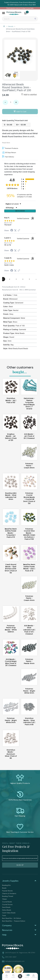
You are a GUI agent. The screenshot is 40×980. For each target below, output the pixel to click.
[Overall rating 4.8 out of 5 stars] (12, 185)
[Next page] (36, 279)
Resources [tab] (7, 930)
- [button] (5, 102)
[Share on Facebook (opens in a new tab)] (12, 231)
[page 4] (23, 279)
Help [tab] (4, 935)
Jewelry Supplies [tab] (10, 881)
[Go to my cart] (27, 12)
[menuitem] (20, 885)
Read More (6, 143)
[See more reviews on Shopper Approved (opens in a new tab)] (19, 230)
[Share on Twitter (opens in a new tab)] (15, 230)
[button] (4, 13)
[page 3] (16, 279)
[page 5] (29, 279)
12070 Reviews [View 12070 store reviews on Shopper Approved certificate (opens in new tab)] (13, 188)
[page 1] (3, 279)
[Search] (20, 19)
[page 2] (10, 279)
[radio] (28, 179)
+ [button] (16, 102)
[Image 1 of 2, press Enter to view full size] (20, 55)
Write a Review (20, 211)
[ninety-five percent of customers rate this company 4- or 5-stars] (20, 196)
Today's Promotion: (12, 2)
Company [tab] (7, 925)
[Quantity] (11, 102)
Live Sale (30, 8)
